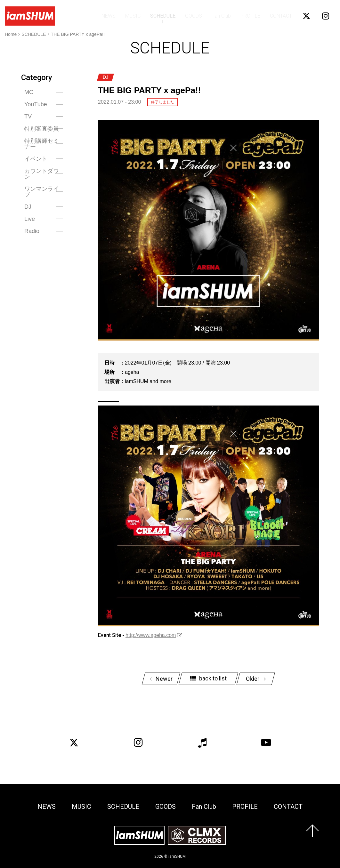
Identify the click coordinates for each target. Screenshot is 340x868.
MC (29, 92)
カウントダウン (42, 174)
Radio (32, 231)
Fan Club (221, 16)
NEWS (109, 16)
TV (28, 117)
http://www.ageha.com (151, 635)
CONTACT (281, 16)
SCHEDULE (163, 16)
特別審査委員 (42, 129)
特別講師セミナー (42, 144)
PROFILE (250, 16)
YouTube (36, 104)
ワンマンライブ (42, 192)
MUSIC (133, 16)
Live (30, 219)
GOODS (194, 16)
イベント (36, 159)
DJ (28, 207)
